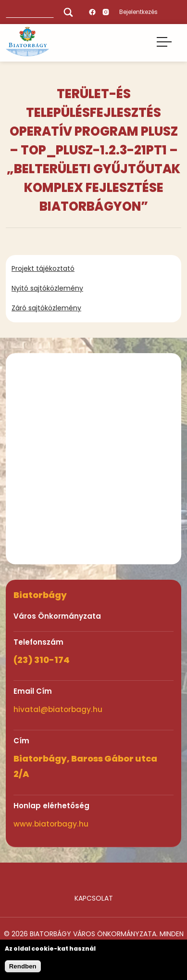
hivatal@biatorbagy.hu (58, 709)
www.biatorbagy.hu (51, 824)
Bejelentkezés (138, 12)
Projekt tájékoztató (43, 268)
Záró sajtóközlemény (46, 308)
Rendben (23, 966)
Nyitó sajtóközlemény (47, 288)
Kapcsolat (94, 898)
